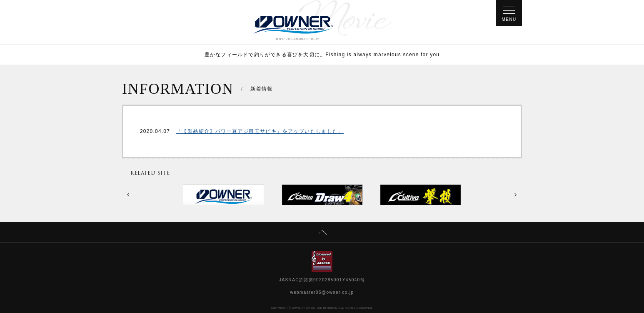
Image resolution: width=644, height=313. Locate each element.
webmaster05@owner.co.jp (322, 292)
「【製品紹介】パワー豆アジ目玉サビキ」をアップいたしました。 (260, 131)
